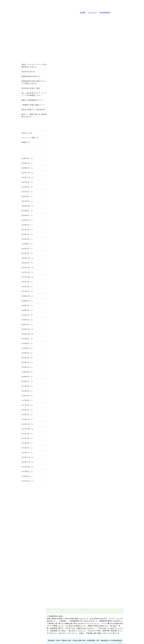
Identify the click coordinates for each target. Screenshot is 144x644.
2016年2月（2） (23, 416)
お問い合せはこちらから (114, 101)
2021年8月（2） (23, 288)
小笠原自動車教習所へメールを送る (115, 6)
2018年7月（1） (23, 383)
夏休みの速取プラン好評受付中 (29, 111)
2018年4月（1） (23, 392)
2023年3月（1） (23, 255)
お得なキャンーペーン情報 (30, 49)
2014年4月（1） (23, 478)
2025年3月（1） (23, 202)
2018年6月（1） (23, 387)
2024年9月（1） (23, 212)
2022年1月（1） (23, 264)
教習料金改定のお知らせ (26, 78)
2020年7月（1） (23, 307)
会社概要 (78, 13)
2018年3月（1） (23, 397)
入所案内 (37, 17)
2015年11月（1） (23, 425)
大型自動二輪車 (30, 526)
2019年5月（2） (23, 350)
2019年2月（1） (23, 364)
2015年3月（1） (23, 449)
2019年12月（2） (23, 331)
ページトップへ (121, 622)
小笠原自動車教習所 (121, 74)
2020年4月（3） (23, 321)
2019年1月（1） (23, 368)
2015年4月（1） (23, 444)
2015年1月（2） (23, 454)
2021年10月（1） (23, 278)
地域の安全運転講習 (30, 588)
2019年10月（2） (23, 335)
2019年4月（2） (23, 354)
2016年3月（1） (23, 411)
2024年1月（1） (23, 236)
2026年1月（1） (23, 169)
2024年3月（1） (23, 226)
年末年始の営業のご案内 (26, 90)
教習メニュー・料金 (65, 17)
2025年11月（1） (23, 179)
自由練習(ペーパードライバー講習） (30, 593)
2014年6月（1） (23, 473)
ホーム (118, 633)
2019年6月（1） (23, 345)
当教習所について (23, 17)
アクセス (30, 553)
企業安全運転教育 (30, 584)
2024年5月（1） (23, 221)
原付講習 (30, 575)
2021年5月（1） (23, 293)
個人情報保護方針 (100, 13)
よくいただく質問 (107, 17)
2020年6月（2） (23, 312)
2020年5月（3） (23, 316)
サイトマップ (88, 13)
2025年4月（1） (23, 198)
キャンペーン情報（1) (25, 139)
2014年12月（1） (23, 459)
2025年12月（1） (23, 174)
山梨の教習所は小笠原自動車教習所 (42, 9)
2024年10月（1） (23, 207)
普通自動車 (30, 509)
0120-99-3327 (74, 101)
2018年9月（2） (23, 373)
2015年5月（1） (23, 440)
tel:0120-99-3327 (87, 6)
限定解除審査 (30, 531)
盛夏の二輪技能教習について (28, 101)
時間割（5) (21, 144)
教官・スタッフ (93, 17)
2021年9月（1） (23, 283)
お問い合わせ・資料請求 (30, 494)
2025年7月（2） (23, 183)
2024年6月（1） (23, 217)
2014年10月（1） (23, 468)
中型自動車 (30, 518)
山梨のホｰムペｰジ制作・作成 (71, 643)
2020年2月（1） (23, 326)
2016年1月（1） (23, 421)
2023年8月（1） (23, 245)
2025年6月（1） (23, 188)
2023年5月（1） (23, 250)
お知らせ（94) (22, 134)
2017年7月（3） (23, 406)
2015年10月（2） (23, 430)
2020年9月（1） (23, 302)
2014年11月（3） (23, 463)
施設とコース (51, 17)
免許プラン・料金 (88, 633)
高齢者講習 (30, 580)
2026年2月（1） (23, 165)
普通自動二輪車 (30, 522)
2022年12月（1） (23, 259)
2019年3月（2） (23, 359)
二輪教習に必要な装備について (29, 106)
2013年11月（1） (23, 482)
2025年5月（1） (23, 193)
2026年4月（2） (23, 160)
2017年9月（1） (23, 402)
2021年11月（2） (23, 274)
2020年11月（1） (23, 297)
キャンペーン (79, 17)
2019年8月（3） (23, 340)
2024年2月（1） (23, 231)
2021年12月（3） (23, 269)
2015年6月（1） (23, 435)
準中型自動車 (30, 513)
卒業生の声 (121, 17)
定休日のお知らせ (24, 73)
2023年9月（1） (23, 240)
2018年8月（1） (23, 378)
